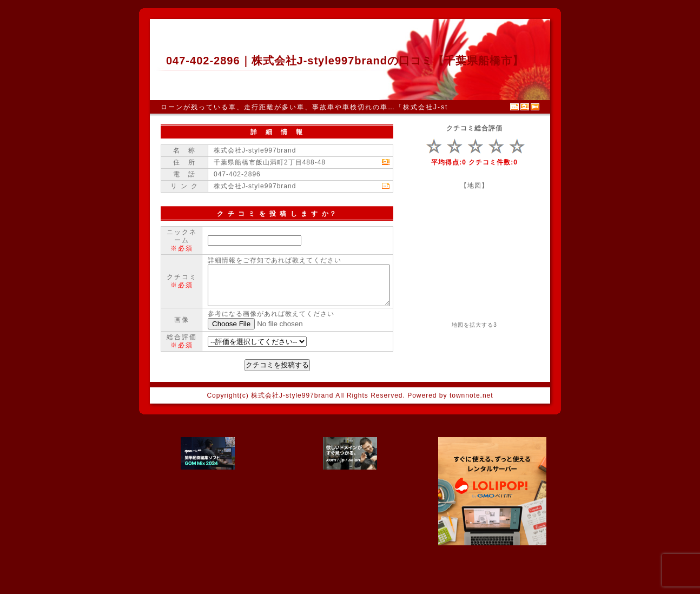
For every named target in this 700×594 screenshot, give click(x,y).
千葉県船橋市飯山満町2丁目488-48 (270, 162)
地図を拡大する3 (474, 325)
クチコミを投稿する (277, 405)
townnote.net (471, 436)
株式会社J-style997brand (255, 186)
